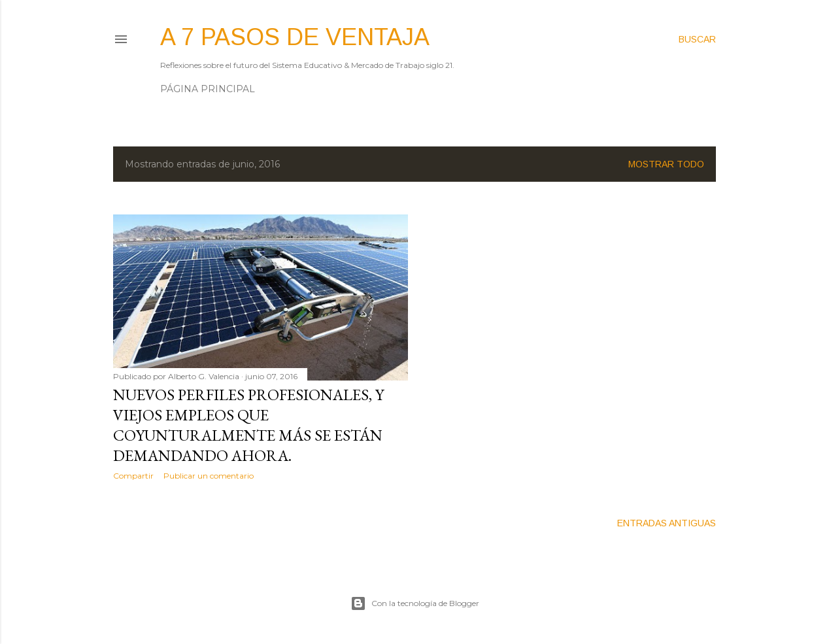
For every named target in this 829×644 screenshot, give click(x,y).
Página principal (208, 89)
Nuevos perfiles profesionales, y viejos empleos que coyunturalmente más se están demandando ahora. (248, 425)
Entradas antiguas (667, 523)
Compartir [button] (133, 476)
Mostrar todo (666, 164)
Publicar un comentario (209, 476)
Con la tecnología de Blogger (415, 603)
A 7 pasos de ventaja (295, 37)
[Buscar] (697, 39)
